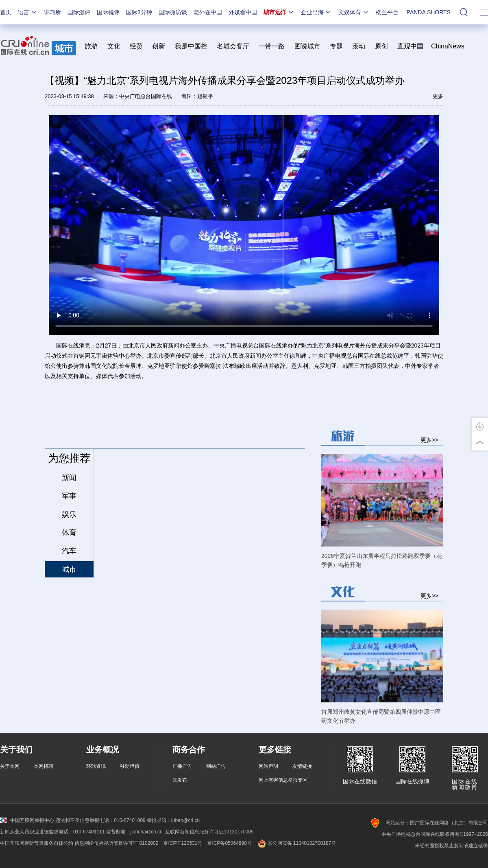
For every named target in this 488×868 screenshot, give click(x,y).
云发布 (180, 780)
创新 (159, 46)
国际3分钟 (139, 12)
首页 (6, 12)
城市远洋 (279, 12)
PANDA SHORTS (429, 12)
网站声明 (268, 766)
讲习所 (52, 12)
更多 (438, 96)
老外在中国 (208, 12)
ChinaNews (448, 46)
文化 (114, 46)
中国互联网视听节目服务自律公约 (37, 843)
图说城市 (307, 46)
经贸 (139, 46)
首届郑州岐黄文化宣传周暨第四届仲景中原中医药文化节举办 (381, 716)
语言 (28, 12)
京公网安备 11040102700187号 (296, 843)
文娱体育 (354, 12)
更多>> (429, 440)
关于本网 (10, 766)
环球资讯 (96, 766)
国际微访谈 (173, 12)
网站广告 (216, 766)
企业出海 (316, 12)
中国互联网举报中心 (27, 820)
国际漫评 (79, 12)
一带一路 (272, 46)
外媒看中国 (243, 12)
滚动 (359, 46)
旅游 (91, 46)
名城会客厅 (233, 46)
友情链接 (302, 766)
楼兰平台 (387, 12)
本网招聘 (44, 766)
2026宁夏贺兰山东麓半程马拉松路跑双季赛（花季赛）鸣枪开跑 (382, 560)
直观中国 (410, 46)
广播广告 (182, 766)
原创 (381, 46)
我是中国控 (191, 46)
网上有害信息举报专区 (283, 780)
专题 (336, 46)
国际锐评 (108, 12)
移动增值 (130, 766)
